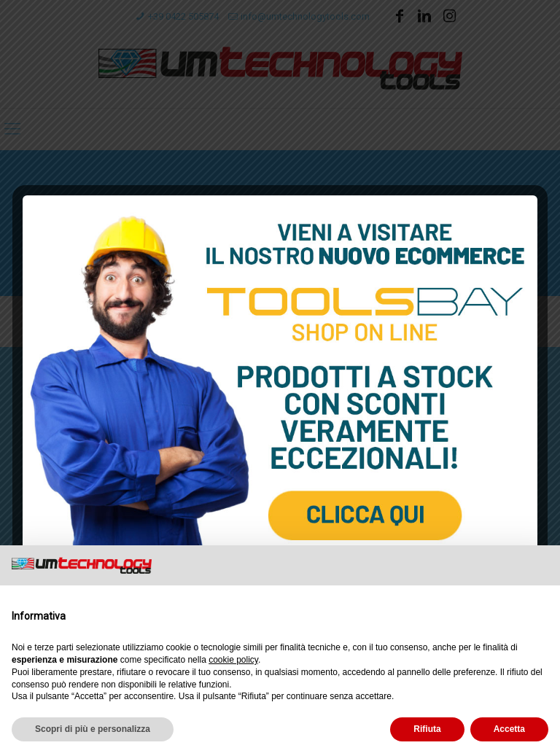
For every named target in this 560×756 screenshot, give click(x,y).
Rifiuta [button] (427, 729)
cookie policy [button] (233, 660)
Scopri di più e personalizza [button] (93, 729)
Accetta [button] (509, 729)
